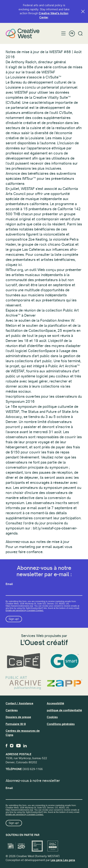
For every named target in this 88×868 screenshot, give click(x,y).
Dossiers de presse (18, 717)
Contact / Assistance (19, 703)
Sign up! (14, 619)
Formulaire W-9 (16, 724)
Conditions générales (61, 724)
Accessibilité (55, 703)
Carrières (12, 710)
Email (9, 584)
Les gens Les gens (63, 860)
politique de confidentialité (64, 710)
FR (72, 34)
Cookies (52, 717)
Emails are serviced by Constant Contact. (25, 610)
